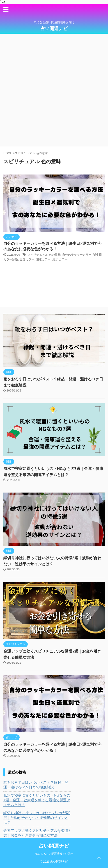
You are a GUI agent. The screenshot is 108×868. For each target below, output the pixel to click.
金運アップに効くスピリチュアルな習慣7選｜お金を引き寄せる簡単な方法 (37, 833)
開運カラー (43, 259)
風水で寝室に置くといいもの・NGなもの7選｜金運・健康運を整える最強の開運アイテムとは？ (37, 800)
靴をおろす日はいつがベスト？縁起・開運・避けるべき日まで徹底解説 (36, 785)
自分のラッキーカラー (77, 255)
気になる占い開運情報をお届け (54, 854)
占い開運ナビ (54, 28)
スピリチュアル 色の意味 (44, 255)
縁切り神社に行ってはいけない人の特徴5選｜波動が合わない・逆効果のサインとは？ (37, 818)
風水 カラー (60, 259)
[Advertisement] (54, 90)
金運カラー (27, 259)
